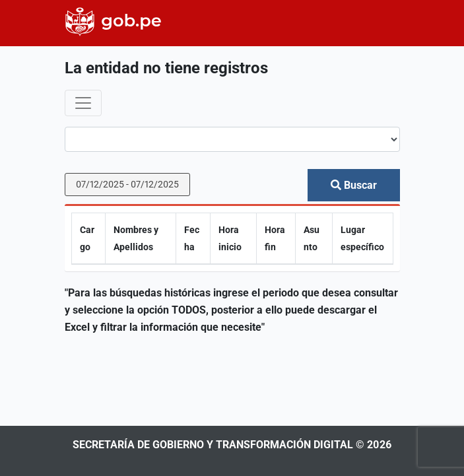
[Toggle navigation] (83, 103)
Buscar (354, 185)
